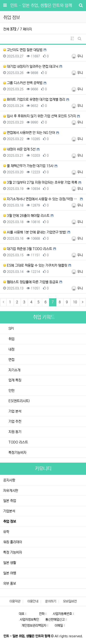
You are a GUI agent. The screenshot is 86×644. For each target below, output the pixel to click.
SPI (11, 329)
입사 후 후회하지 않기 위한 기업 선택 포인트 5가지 (40, 116)
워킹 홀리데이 (13, 542)
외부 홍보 (10, 583)
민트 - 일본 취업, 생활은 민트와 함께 (41, 6)
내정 (11, 349)
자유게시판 (11, 491)
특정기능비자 (17, 453)
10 (75, 302)
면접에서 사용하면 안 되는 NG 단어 (29, 133)
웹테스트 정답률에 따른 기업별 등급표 (31, 282)
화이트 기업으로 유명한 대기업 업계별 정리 (34, 99)
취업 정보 (10, 521)
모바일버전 (70, 601)
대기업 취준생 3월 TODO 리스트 (28, 249)
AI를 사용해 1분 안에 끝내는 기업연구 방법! (35, 232)
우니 (77, 56)
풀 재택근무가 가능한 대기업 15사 (28, 166)
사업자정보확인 (29, 620)
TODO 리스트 (18, 442)
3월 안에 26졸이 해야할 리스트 (26, 216)
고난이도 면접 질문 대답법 (23, 50)
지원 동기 (14, 432)
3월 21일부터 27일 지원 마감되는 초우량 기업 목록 (40, 182)
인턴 (11, 391)
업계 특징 (14, 380)
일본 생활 (10, 563)
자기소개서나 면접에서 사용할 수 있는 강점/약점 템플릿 (41, 199)
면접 (11, 360)
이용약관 (15, 601)
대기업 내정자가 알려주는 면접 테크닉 (31, 66)
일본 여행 (10, 573)
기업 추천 (14, 421)
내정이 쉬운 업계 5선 (19, 149)
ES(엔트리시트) (19, 401)
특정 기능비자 (13, 552)
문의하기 (51, 601)
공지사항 (9, 480)
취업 (11, 339)
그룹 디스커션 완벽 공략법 (23, 83)
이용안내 (33, 601)
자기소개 (14, 370)
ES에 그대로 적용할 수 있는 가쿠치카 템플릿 (35, 265)
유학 (6, 532)
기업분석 (9, 511)
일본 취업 (10, 501)
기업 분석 (14, 411)
